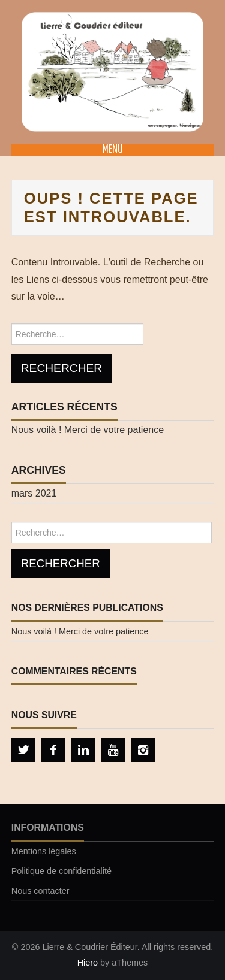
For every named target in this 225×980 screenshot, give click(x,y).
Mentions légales (44, 851)
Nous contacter (40, 891)
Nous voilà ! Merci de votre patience (88, 430)
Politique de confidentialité (61, 871)
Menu (113, 150)
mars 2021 (34, 493)
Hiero (88, 963)
